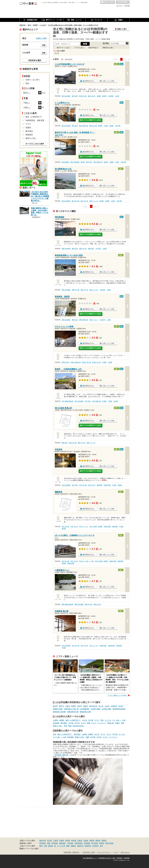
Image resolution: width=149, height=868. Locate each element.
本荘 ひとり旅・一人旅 (86, 561)
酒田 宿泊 (75, 249)
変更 (44, 45)
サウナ (97, 720)
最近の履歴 (123, 2)
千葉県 (56, 840)
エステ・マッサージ (99, 723)
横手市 (61, 706)
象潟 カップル (94, 201)
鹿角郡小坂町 (58, 709)
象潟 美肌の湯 (84, 126)
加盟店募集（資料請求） (72, 852)
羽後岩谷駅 (71, 563)
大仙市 (107, 706)
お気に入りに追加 (108, 81)
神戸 (102, 846)
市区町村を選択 (35, 60)
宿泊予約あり (93, 48)
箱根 (49, 843)
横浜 (41, 846)
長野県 (92, 840)
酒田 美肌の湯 (84, 320)
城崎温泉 (62, 843)
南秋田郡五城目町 (119, 709)
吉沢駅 (116, 401)
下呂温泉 (70, 843)
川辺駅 (110, 362)
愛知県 (98, 840)
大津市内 (95, 846)
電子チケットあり (63, 48)
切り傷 (91, 720)
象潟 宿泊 (75, 96)
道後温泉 (87, 843)
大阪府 (80, 840)
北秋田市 (114, 706)
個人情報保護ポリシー (90, 858)
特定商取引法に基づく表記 (107, 858)
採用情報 (127, 858)
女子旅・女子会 (74, 723)
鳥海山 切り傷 (86, 362)
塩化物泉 (56, 723)
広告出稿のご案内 (89, 852)
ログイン (120, 6)
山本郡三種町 (96, 709)
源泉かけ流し (58, 726)
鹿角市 (86, 706)
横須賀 (51, 846)
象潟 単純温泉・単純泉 (78, 162)
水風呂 (117, 723)
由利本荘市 (93, 706)
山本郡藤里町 (85, 709)
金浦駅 (99, 96)
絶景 (123, 723)
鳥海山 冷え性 (97, 362)
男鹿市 (74, 706)
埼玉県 (49, 840)
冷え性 (85, 720)
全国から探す (42, 38)
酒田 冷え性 (83, 249)
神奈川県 (43, 840)
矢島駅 (104, 362)
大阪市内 (80, 846)
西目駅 (120, 485)
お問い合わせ (125, 852)
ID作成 (127, 6)
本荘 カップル (84, 527)
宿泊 (102, 720)
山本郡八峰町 (107, 709)
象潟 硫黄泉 (65, 162)
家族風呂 (29, 135)
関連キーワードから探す (29, 849)
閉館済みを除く (108, 48)
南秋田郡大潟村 (85, 712)
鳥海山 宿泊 (65, 362)
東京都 (74, 840)
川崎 (45, 846)
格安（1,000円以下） (73, 720)
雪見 (66, 726)
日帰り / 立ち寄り (33, 80)
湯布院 (102, 843)
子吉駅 (114, 485)
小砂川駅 (118, 126)
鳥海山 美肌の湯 (75, 362)
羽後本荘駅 (107, 485)
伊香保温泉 (79, 843)
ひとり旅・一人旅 (119, 720)
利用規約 (120, 858)
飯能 (68, 846)
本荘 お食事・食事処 (96, 527)
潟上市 (101, 706)
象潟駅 (104, 96)
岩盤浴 (28, 128)
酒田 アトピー (94, 320)
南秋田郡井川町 (73, 712)
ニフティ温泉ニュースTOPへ (117, 695)
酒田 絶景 (91, 249)
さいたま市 (61, 846)
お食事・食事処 (59, 720)
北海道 (86, 840)
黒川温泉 (95, 843)
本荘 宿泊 (88, 401)
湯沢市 (80, 706)
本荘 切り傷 (83, 485)
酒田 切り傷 (75, 290)
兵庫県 (62, 840)
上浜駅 (117, 96)
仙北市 (121, 706)
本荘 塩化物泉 (79, 401)
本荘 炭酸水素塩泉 (67, 401)
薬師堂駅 (100, 485)
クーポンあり (79, 48)
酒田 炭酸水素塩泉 (67, 604)
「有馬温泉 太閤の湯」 (61, 755)
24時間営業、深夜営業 (35, 120)
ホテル (83, 723)
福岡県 (104, 840)
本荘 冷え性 (92, 485)
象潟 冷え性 (92, 96)
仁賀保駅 (111, 96)
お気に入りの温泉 (108, 2)
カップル (108, 720)
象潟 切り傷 (83, 96)
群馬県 (68, 840)
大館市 (68, 706)
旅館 (89, 723)
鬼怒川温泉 (109, 843)
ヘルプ (116, 852)
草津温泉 (43, 843)
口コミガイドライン (104, 852)
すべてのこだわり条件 (35, 144)
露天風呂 (64, 723)
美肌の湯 (110, 723)
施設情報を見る (88, 81)
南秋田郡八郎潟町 (59, 712)
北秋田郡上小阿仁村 (71, 709)
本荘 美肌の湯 (97, 401)
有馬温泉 (55, 843)
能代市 (55, 706)
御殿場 (73, 846)
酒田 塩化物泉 (66, 249)
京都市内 (88, 846)
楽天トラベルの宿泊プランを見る (90, 120)
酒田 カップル (94, 290)
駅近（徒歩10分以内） (77, 726)
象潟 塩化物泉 (66, 96)
